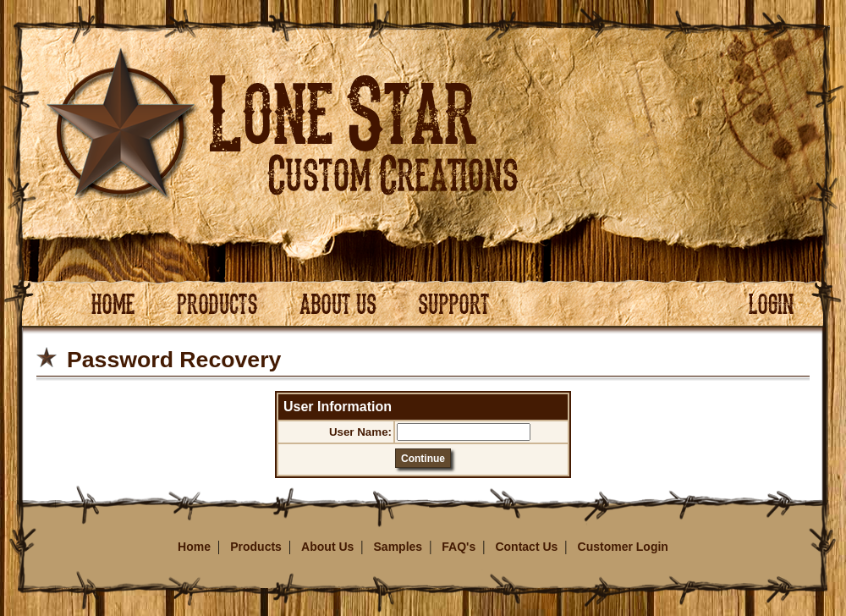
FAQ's (459, 547)
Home (194, 547)
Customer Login (623, 547)
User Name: (360, 432)
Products (256, 547)
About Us (327, 547)
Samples (398, 547)
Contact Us (526, 547)
